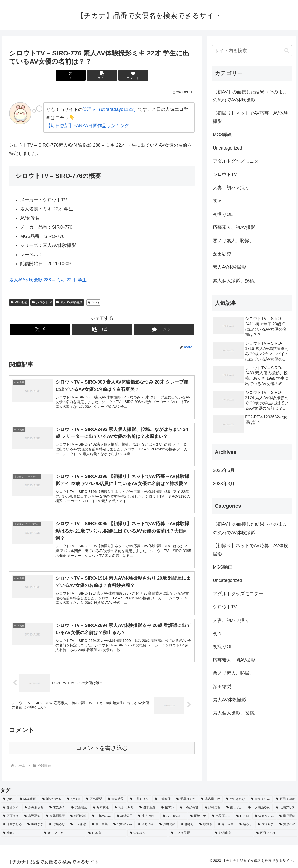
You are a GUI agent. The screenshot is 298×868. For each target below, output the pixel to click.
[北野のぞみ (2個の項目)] (123, 824)
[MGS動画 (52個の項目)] (28, 799)
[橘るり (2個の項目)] (246, 824)
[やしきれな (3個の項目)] (236, 799)
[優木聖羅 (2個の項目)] (147, 808)
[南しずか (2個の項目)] (234, 808)
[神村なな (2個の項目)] (35, 824)
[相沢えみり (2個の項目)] (124, 808)
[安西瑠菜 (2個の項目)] (79, 808)
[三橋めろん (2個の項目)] (101, 816)
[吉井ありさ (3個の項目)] (139, 799)
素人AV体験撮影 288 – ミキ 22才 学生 (48, 280)
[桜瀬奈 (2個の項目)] (206, 824)
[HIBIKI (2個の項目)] (243, 816)
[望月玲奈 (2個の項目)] (146, 824)
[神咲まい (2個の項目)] (21, 833)
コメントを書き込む (102, 748)
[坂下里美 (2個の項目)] (100, 824)
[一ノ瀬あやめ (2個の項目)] (259, 808)
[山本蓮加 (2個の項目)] (106, 833)
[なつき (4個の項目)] (74, 799)
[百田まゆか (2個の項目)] (286, 799)
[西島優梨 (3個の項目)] (94, 799)
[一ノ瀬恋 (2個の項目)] (78, 824)
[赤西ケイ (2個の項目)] (11, 808)
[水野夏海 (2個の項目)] (32, 816)
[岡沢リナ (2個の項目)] (198, 816)
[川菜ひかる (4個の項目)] (52, 799)
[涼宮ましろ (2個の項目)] (12, 824)
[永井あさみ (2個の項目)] (34, 808)
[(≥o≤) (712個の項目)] (8, 799)
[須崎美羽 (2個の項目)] (213, 808)
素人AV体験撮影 (69, 302)
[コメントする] (133, 75)
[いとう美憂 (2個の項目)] (190, 833)
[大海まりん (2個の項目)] (261, 799)
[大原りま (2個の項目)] (266, 824)
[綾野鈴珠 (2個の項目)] (78, 816)
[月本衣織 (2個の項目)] (101, 808)
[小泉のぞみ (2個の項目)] (190, 808)
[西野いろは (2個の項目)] (276, 833)
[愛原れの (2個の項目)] (287, 824)
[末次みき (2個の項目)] (58, 808)
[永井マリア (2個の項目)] (63, 833)
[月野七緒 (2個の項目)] (167, 824)
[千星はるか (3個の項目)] (186, 799)
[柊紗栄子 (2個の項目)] (125, 816)
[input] (252, 51)
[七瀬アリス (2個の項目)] (286, 808)
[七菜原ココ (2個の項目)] (221, 816)
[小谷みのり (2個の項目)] (148, 816)
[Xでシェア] (71, 75)
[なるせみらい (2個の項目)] (174, 816)
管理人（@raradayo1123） (110, 109)
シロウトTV (42, 302)
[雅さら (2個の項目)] (187, 824)
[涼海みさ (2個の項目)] (148, 833)
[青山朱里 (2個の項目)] (226, 824)
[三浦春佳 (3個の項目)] (163, 799)
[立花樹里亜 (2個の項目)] (55, 816)
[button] (102, 75)
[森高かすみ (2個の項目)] (264, 816)
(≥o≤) (93, 302)
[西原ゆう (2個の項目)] (11, 816)
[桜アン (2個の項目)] (168, 808)
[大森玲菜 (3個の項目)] (116, 799)
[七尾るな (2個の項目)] (57, 824)
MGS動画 (19, 302)
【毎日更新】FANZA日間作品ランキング (88, 126)
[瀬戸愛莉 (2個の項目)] (287, 816)
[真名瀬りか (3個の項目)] (211, 799)
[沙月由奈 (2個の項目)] (233, 833)
